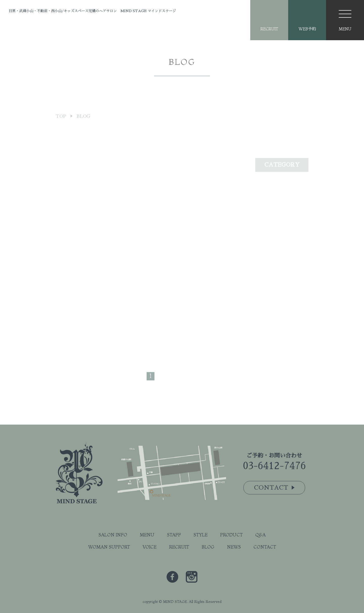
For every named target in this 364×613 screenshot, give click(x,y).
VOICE (150, 547)
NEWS (234, 547)
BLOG (208, 547)
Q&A (260, 535)
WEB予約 (307, 29)
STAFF (174, 535)
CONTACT (265, 547)
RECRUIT (269, 29)
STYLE (201, 535)
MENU (147, 535)
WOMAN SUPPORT (109, 547)
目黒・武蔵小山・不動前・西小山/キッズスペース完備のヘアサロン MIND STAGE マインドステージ (92, 11)
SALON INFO (113, 535)
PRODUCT (231, 535)
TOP (61, 125)
